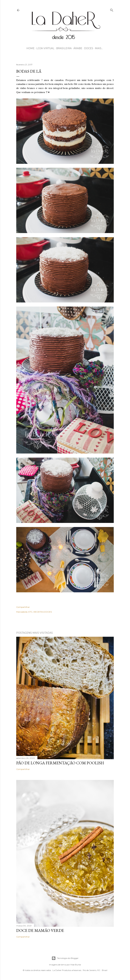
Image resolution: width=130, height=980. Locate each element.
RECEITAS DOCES (43, 612)
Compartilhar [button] (23, 607)
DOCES (89, 48)
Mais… (99, 48)
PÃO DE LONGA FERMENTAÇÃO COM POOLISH (60, 763)
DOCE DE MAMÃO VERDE (40, 930)
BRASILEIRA (64, 48)
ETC (30, 612)
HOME (30, 48)
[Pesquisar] (112, 9)
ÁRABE (78, 48)
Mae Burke (76, 965)
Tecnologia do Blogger (65, 958)
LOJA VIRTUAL (45, 48)
